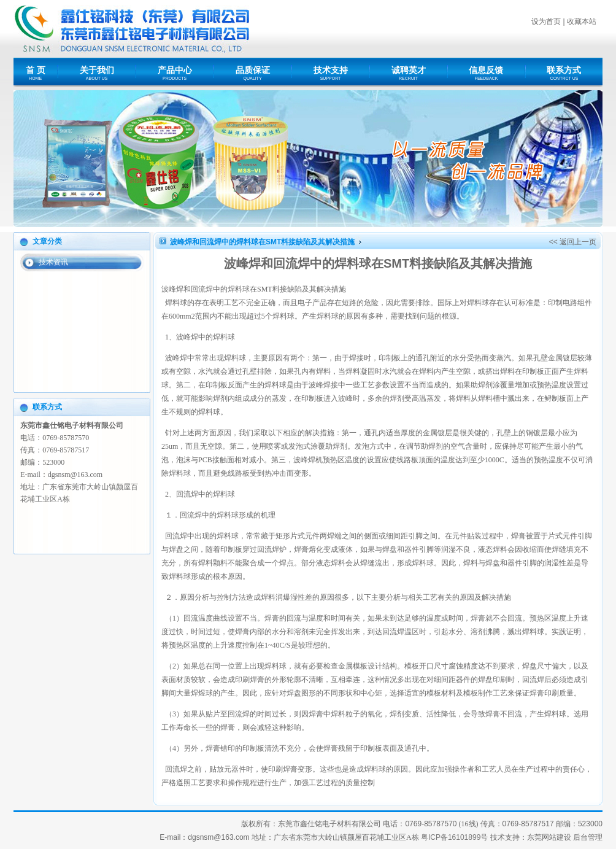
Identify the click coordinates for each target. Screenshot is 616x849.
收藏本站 (582, 21)
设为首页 (546, 21)
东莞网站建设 (549, 837)
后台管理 (588, 837)
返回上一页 (578, 242)
